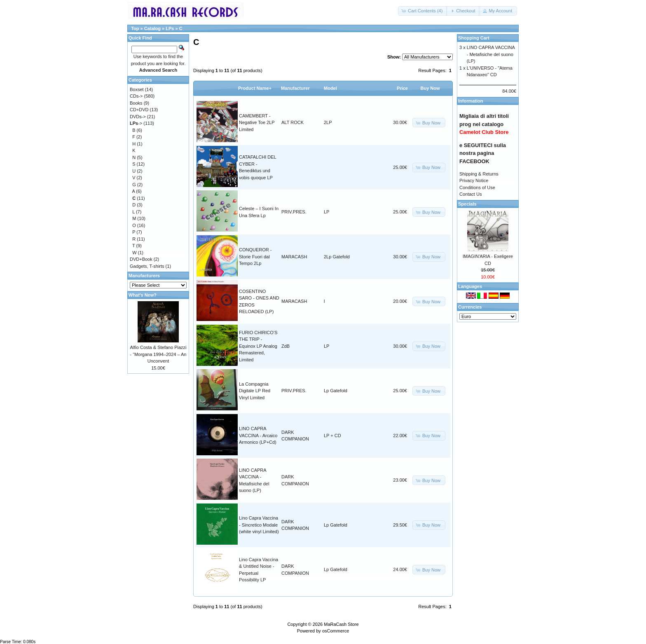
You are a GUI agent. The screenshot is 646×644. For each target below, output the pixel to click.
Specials (467, 204)
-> (136, 123)
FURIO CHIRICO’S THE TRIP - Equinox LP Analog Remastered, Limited (258, 346)
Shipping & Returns (479, 174)
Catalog (152, 28)
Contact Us (470, 194)
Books (136, 103)
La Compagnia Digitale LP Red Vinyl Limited (255, 391)
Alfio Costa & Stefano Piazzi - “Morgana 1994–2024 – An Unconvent (158, 354)
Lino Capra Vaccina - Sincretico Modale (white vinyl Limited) (259, 525)
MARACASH (294, 257)
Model (330, 88)
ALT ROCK (293, 122)
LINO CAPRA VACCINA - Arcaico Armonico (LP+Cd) (258, 435)
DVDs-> (138, 117)
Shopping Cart (474, 38)
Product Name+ (255, 88)
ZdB (286, 346)
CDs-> (136, 96)
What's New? (143, 295)
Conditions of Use (477, 187)
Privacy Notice (474, 180)
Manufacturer (295, 88)
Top (135, 28)
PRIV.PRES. (294, 212)
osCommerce (336, 631)
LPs (170, 28)
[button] (423, 11)
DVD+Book (141, 259)
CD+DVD (139, 110)
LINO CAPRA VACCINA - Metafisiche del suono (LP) (491, 54)
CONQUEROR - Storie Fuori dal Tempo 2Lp (255, 256)
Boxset (137, 89)
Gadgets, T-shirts (147, 266)
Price (402, 88)
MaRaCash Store (341, 624)
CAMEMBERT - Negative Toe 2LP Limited (257, 123)
